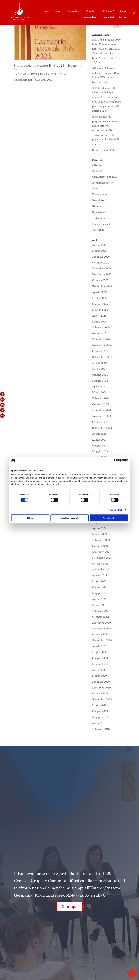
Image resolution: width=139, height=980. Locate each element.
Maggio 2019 (100, 717)
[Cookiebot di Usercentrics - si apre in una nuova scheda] (116, 461)
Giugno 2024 (100, 375)
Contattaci (109, 17)
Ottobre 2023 (100, 422)
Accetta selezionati (69, 518)
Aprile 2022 (99, 528)
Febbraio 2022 (101, 540)
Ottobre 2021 (100, 564)
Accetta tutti (109, 518)
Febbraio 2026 (101, 257)
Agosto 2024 (100, 363)
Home (46, 11)
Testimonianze (101, 218)
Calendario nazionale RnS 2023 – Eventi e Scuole (48, 67)
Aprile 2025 (99, 316)
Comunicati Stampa (104, 177)
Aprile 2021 (99, 599)
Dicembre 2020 (101, 623)
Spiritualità (99, 212)
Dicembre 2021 (101, 552)
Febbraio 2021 (101, 611)
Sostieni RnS (90, 17)
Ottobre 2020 (100, 634)
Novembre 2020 (102, 628)
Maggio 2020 (100, 664)
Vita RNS (98, 230)
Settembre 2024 (102, 357)
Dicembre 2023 (101, 410)
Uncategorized (101, 224)
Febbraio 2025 (101, 327)
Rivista (96, 206)
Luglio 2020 (99, 652)
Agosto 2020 (100, 646)
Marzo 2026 (99, 251)
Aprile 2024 (99, 386)
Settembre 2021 (102, 569)
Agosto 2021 (100, 575)
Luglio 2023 (99, 440)
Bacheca (97, 171)
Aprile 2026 (99, 245)
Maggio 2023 (100, 451)
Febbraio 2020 (101, 682)
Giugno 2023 (100, 445)
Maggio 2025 (100, 310)
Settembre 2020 (102, 640)
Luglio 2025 (99, 298)
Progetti (90, 11)
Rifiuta (30, 518)
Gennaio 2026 (101, 262)
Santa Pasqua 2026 (104, 150)
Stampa (123, 11)
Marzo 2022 (99, 534)
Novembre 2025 (102, 274)
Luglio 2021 (99, 581)
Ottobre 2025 (100, 280)
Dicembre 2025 (101, 268)
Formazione (73, 11)
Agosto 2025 (100, 292)
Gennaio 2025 (101, 333)
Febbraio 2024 (101, 398)
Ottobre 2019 (100, 693)
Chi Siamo (107, 11)
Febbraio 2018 (101, 729)
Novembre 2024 (102, 345)
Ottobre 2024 (100, 351)
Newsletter (99, 200)
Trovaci (123, 17)
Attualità (98, 165)
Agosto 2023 (100, 434)
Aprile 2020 (99, 670)
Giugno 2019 (100, 711)
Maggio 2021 (100, 593)
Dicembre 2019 (101, 687)
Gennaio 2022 (101, 546)
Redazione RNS (27, 74)
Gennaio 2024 (101, 404)
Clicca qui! (69, 906)
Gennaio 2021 (101, 617)
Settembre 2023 (102, 428)
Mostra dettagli (115, 510)
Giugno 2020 (100, 658)
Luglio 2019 (99, 705)
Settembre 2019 (102, 699)
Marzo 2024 (99, 392)
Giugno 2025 (100, 304)
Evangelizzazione (103, 183)
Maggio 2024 (100, 381)
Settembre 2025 (102, 286)
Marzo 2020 (99, 676)
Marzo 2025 (99, 322)
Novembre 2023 (102, 416)
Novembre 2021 (102, 558)
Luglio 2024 (99, 369)
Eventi (57, 11)
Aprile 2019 (99, 723)
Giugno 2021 (100, 587)
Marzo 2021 (99, 605)
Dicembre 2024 (101, 339)
